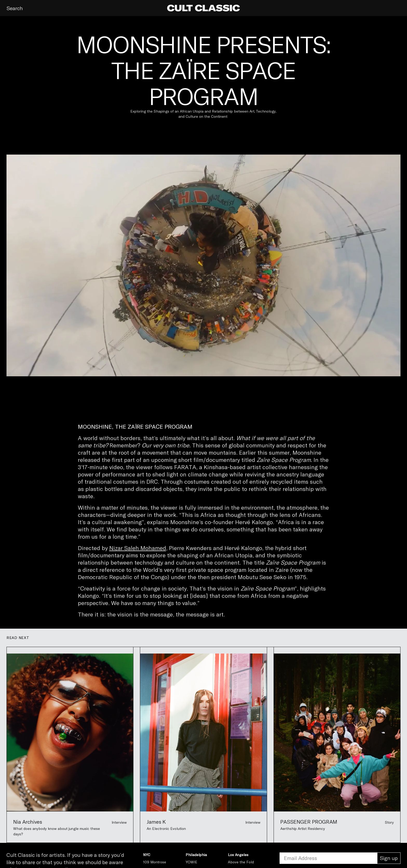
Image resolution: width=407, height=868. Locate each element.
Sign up (389, 858)
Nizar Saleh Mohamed (138, 548)
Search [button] (15, 8)
